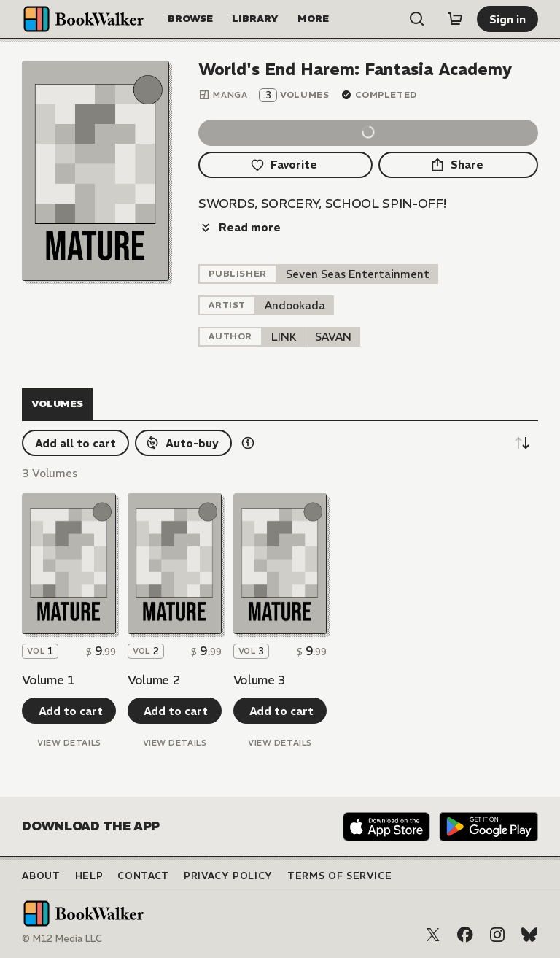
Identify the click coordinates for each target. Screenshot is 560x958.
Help (89, 876)
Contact (143, 876)
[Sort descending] (522, 443)
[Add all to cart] (75, 443)
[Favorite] (285, 165)
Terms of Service (339, 876)
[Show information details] (248, 443)
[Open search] (417, 19)
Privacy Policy (228, 876)
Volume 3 (260, 680)
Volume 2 (154, 680)
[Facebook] (465, 935)
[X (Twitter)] (433, 935)
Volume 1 (48, 680)
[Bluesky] (529, 935)
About (41, 876)
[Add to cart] (69, 711)
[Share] (458, 165)
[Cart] (455, 19)
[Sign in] (507, 19)
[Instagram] (497, 935)
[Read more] (240, 228)
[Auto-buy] (183, 443)
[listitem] (358, 274)
